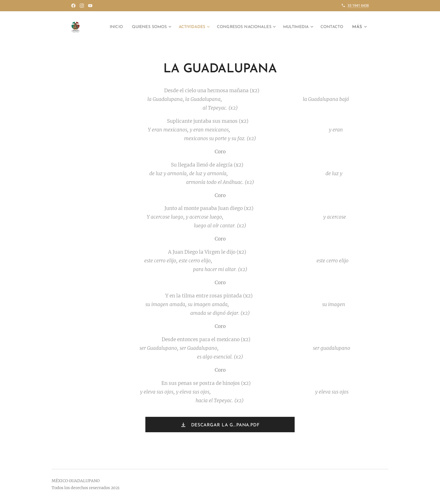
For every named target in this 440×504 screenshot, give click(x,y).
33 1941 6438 (358, 5)
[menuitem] (127, 27)
